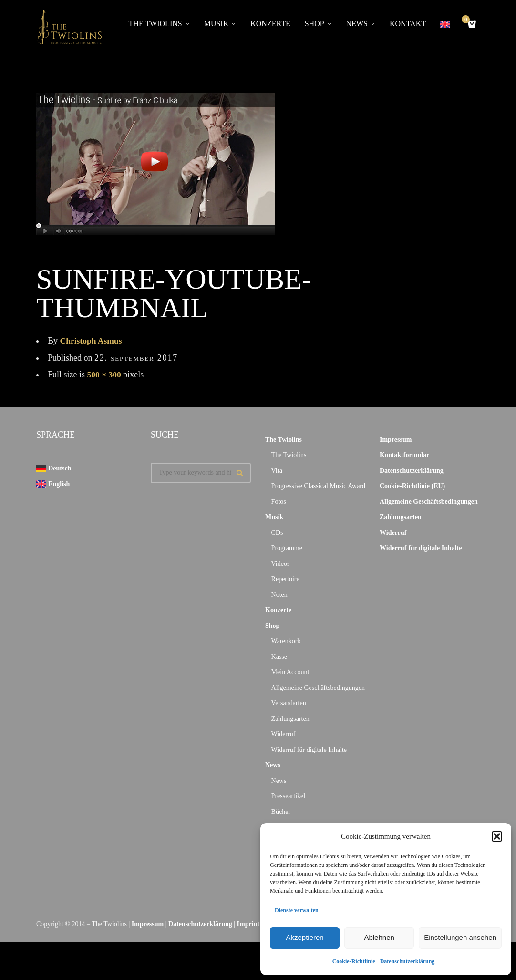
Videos (281, 564)
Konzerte (270, 24)
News (357, 24)
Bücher (281, 812)
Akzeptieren (304, 937)
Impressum (396, 440)
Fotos (279, 502)
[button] (497, 836)
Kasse (279, 657)
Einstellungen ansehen (460, 937)
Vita (277, 471)
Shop (315, 24)
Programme (287, 548)
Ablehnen (379, 937)
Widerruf (284, 734)
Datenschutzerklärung (408, 961)
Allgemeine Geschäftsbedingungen (318, 688)
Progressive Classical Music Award (318, 486)
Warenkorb (286, 641)
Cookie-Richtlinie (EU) (412, 486)
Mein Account (290, 672)
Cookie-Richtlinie (354, 961)
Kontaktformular (404, 455)
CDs (277, 533)
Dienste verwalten (297, 910)
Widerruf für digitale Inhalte (309, 750)
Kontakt (408, 24)
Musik (217, 24)
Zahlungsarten (290, 719)
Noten (279, 595)
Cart (467, 20)
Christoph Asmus (92, 341)
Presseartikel (289, 796)
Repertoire (285, 579)
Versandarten (289, 703)
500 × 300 (105, 375)
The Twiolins (155, 24)
